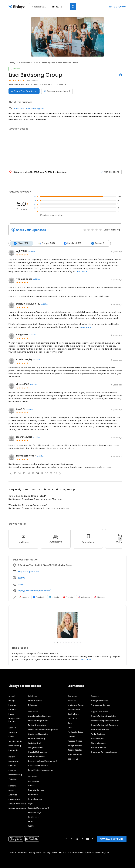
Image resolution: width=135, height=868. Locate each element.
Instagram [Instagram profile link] (84, 597)
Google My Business (37, 752)
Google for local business (40, 716)
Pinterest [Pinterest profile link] (100, 597)
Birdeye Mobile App (17, 808)
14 (20, 473)
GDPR (54, 852)
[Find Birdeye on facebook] (66, 839)
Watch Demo (74, 709)
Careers (71, 736)
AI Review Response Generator (105, 720)
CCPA (68, 852)
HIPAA (61, 852)
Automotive (34, 781)
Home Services (35, 799)
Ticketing (13, 779)
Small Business (35, 700)
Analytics (13, 794)
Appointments (15, 741)
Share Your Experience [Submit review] (24, 91)
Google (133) (46, 243)
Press (70, 727)
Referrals (13, 709)
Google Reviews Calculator (103, 716)
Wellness (32, 826)
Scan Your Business (100, 729)
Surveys (12, 765)
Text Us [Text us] (21, 578)
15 (24, 473)
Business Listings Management (43, 761)
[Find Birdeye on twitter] (72, 839)
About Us (72, 700)
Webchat (13, 732)
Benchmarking (15, 774)
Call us (21, 584)
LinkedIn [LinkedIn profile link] (54, 597)
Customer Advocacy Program (105, 752)
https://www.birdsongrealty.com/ (34, 590)
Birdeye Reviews (75, 745)
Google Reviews (36, 747)
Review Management (38, 720)
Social (11, 736)
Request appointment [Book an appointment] (57, 91)
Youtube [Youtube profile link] (68, 597)
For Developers (98, 738)
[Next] (120, 538)
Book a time (73, 714)
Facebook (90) (72, 243)
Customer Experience (38, 765)
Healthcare (33, 794)
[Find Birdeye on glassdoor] (93, 839)
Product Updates (75, 732)
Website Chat (35, 743)
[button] (11, 473)
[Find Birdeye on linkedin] (77, 839)
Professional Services (101, 705)
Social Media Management (40, 770)
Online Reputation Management (43, 729)
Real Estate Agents (45, 63)
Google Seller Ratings (15, 720)
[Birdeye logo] (17, 7)
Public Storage (35, 812)
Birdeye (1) (97, 243)
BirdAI (11, 790)
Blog (70, 723)
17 (33, 473)
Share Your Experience (31, 230)
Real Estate (27, 63)
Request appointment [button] (29, 571)
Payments (13, 750)
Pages (11, 714)
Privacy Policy (35, 852)
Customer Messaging (38, 734)
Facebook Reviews (37, 756)
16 (29, 473)
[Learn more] (67, 625)
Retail (31, 821)
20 (47, 473)
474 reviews (32, 80)
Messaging (13, 761)
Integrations (14, 799)
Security (46, 852)
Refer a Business (99, 747)
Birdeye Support (98, 743)
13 (15, 473)
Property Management (39, 808)
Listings (12, 700)
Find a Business (98, 734)
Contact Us (73, 759)
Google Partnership (17, 803)
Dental (31, 785)
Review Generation (37, 725)
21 (51, 473)
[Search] (73, 7)
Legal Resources (75, 754)
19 (42, 473)
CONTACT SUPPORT (112, 838)
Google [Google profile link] (24, 597)
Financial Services (36, 790)
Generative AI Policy (82, 852)
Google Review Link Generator (105, 725)
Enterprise (33, 705)
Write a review (117, 7)
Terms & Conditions (18, 852)
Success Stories (75, 741)
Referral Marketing (36, 738)
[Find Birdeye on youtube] (88, 839)
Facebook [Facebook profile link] (39, 597)
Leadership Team (76, 705)
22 (55, 473)
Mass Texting (15, 745)
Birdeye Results (75, 750)
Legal (31, 803)
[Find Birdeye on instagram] (82, 839)
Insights (12, 770)
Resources (72, 718)
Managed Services (99, 700)
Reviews (12, 705)
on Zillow (31, 251)
